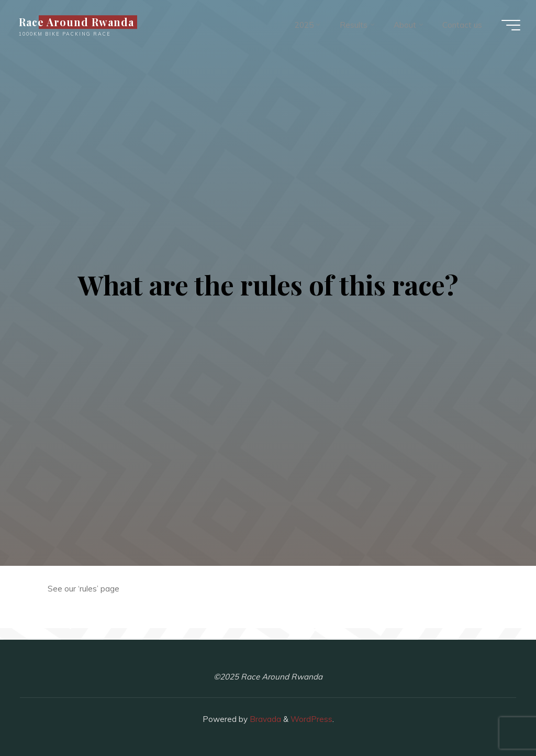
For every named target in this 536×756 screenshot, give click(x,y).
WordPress (311, 719)
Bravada (264, 719)
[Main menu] (511, 25)
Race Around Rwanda (76, 22)
